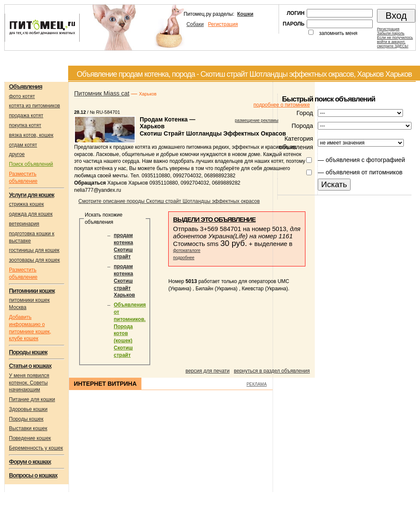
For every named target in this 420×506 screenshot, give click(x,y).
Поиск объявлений (31, 164)
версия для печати (207, 371)
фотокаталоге (187, 250)
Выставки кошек (28, 428)
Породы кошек (26, 419)
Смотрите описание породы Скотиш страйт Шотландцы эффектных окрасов (169, 201)
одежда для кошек (31, 214)
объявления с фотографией (365, 160)
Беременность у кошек (36, 448)
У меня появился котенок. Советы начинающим (29, 383)
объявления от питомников (364, 172)
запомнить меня (338, 33)
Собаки (195, 24)
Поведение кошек (30, 438)
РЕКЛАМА (257, 384)
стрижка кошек (26, 204)
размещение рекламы (256, 120)
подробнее (184, 258)
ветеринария (24, 224)
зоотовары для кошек (34, 260)
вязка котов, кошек (31, 135)
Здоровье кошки (28, 409)
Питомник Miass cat (102, 93)
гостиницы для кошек (34, 250)
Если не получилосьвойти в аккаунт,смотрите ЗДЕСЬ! (395, 42)
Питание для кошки (32, 399)
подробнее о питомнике (282, 105)
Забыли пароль (391, 33)
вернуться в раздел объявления (272, 371)
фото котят (22, 96)
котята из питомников (35, 106)
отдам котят (23, 145)
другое (17, 154)
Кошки (245, 14)
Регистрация (223, 24)
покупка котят (25, 125)
